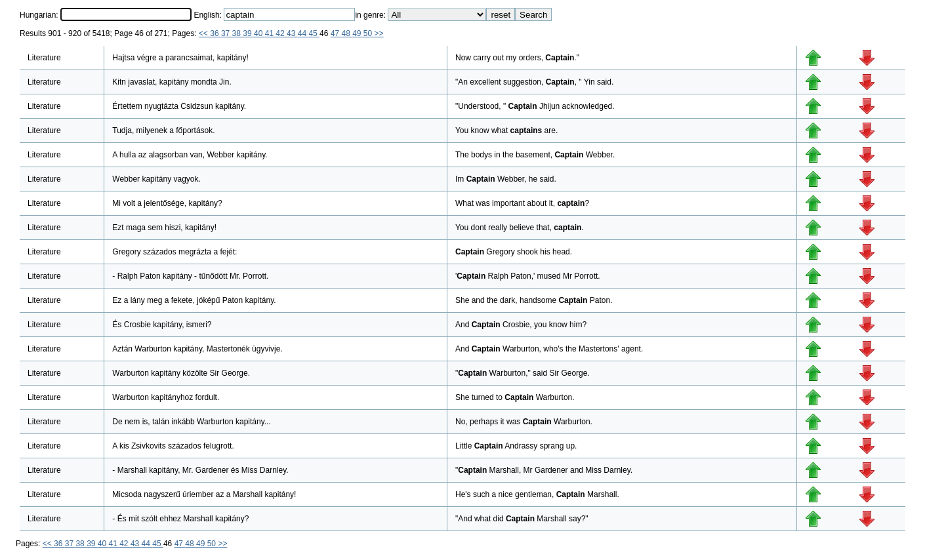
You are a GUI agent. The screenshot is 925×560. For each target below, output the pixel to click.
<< (204, 33)
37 (227, 33)
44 (303, 33)
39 (248, 33)
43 (292, 33)
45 (314, 33)
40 (259, 33)
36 (216, 33)
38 (238, 33)
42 (281, 33)
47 (336, 33)
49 (358, 33)
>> (379, 33)
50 (369, 33)
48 (347, 33)
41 (271, 33)
